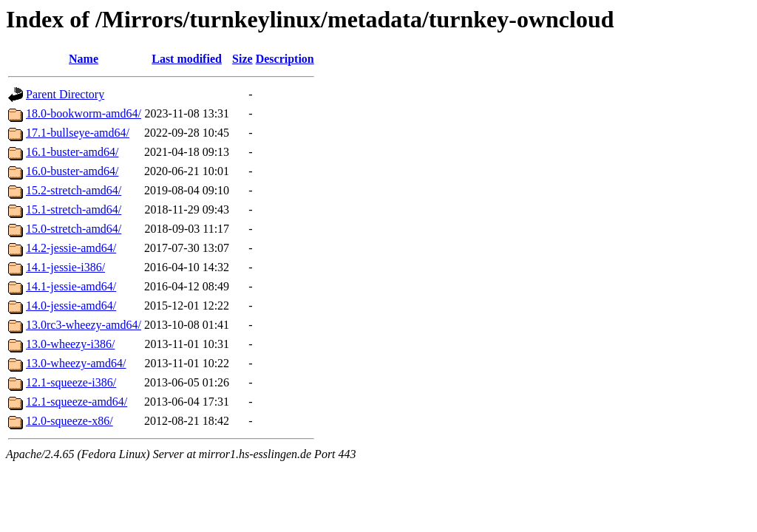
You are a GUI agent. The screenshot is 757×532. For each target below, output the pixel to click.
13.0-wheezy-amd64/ (76, 363)
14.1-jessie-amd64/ (71, 286)
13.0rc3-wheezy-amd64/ (84, 325)
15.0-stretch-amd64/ (74, 229)
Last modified (187, 59)
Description (285, 59)
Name (84, 59)
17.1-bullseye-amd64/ (78, 133)
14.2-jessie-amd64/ (71, 248)
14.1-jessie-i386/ (65, 267)
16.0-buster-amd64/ (72, 171)
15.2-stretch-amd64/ (74, 190)
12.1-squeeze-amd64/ (77, 402)
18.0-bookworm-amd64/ (84, 113)
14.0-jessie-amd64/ (71, 306)
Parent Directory (65, 94)
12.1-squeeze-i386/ (71, 382)
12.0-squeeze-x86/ (69, 421)
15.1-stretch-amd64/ (74, 209)
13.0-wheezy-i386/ (70, 344)
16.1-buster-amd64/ (72, 152)
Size (242, 59)
